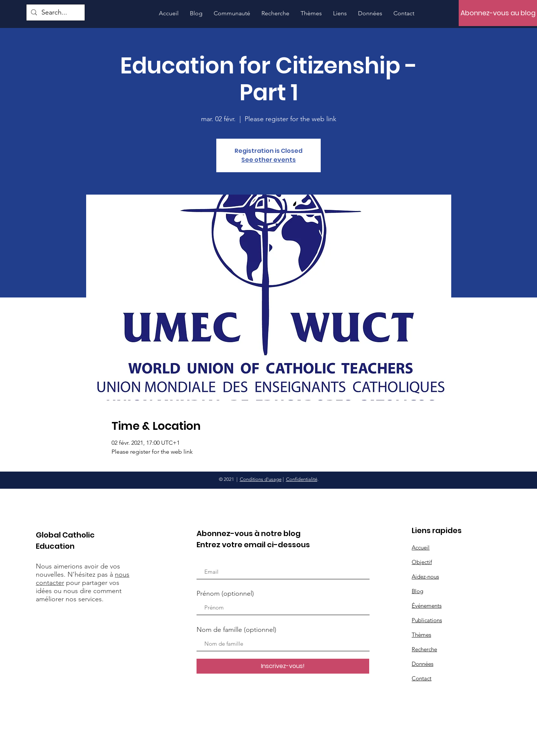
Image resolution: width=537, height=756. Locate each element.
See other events (268, 160)
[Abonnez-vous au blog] (498, 13)
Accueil (421, 547)
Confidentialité (302, 479)
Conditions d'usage (261, 479)
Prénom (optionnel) (225, 593)
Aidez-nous (425, 577)
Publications (427, 620)
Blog (417, 591)
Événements (427, 606)
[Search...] (55, 12)
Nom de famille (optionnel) (236, 630)
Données (423, 664)
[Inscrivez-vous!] (283, 666)
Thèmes (421, 635)
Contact (422, 678)
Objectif (422, 562)
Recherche (424, 649)
